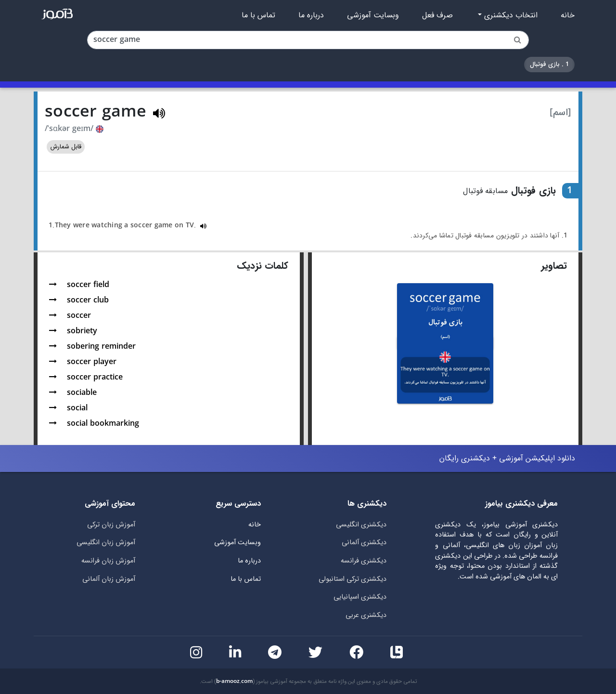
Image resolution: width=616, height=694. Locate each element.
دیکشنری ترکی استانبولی (353, 579)
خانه (568, 15)
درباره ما (311, 15)
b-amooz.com (234, 681)
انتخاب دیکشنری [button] (510, 15)
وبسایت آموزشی (373, 15)
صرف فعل (437, 15)
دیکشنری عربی (366, 615)
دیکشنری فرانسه (364, 561)
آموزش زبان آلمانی (109, 579)
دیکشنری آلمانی (364, 543)
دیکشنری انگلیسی (361, 525)
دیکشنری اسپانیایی (360, 597)
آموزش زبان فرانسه (108, 561)
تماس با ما (258, 15)
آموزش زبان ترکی (111, 525)
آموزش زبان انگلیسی (106, 543)
